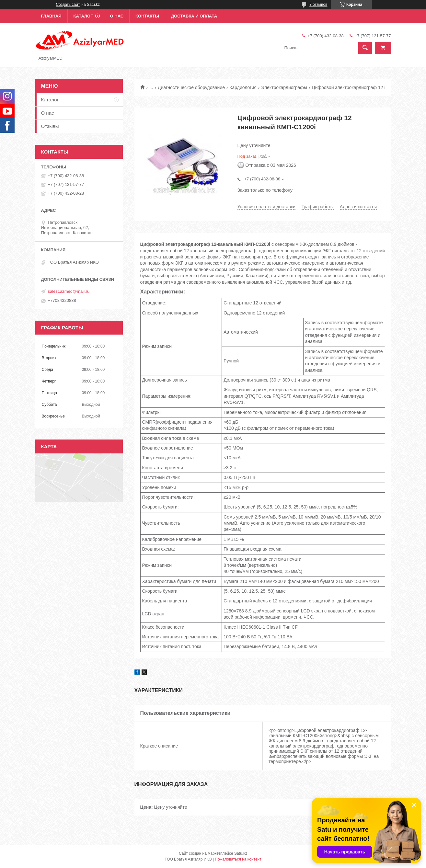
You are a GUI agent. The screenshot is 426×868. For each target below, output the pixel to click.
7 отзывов (318, 5)
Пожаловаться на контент (238, 859)
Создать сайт (68, 5)
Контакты (147, 16)
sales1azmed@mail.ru (69, 291)
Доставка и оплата (194, 16)
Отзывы (50, 126)
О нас (117, 16)
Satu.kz (241, 853)
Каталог (83, 16)
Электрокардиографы (284, 87)
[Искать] (365, 48)
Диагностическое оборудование (191, 87)
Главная (51, 16)
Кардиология (243, 87)
